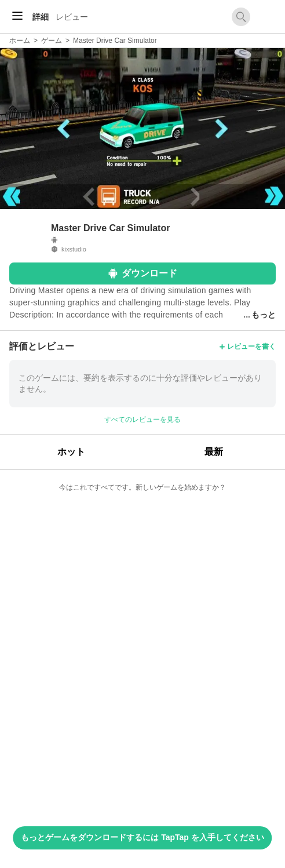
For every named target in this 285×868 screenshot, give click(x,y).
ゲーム (52, 41)
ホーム (20, 41)
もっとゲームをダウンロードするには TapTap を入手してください (142, 837)
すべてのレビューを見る (142, 420)
